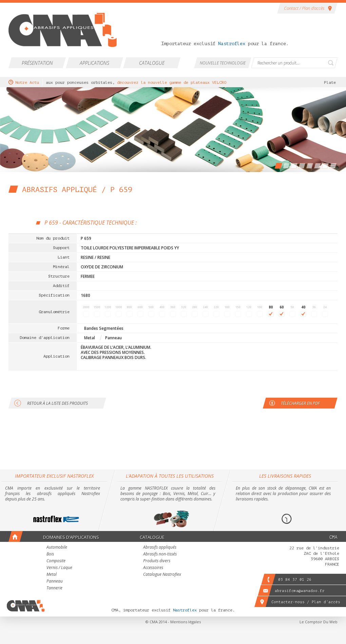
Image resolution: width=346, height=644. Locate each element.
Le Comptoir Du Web (319, 622)
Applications (94, 63)
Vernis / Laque (59, 568)
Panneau (55, 582)
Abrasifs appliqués (160, 548)
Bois (50, 554)
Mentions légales (186, 622)
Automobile (57, 548)
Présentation (37, 63)
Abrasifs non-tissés (160, 554)
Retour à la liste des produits (57, 403)
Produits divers (157, 561)
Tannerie (54, 588)
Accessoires (153, 568)
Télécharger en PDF (300, 403)
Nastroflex (232, 44)
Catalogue (152, 63)
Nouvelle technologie (223, 63)
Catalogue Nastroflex (162, 575)
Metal (52, 575)
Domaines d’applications (71, 537)
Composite (56, 561)
